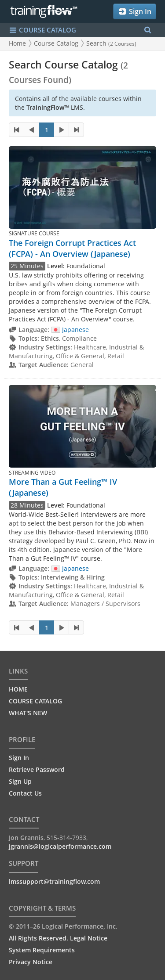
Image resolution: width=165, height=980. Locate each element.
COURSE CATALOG (35, 701)
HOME (18, 689)
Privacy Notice (31, 962)
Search (111, 43)
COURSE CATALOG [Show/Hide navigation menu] (42, 30)
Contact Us (25, 793)
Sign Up (20, 781)
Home (17, 43)
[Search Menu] (148, 30)
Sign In (135, 11)
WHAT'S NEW (28, 713)
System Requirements (42, 950)
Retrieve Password (37, 769)
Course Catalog (56, 43)
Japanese (70, 330)
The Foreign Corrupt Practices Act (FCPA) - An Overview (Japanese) (72, 248)
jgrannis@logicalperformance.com (60, 846)
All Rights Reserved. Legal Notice (58, 938)
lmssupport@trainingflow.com (54, 881)
